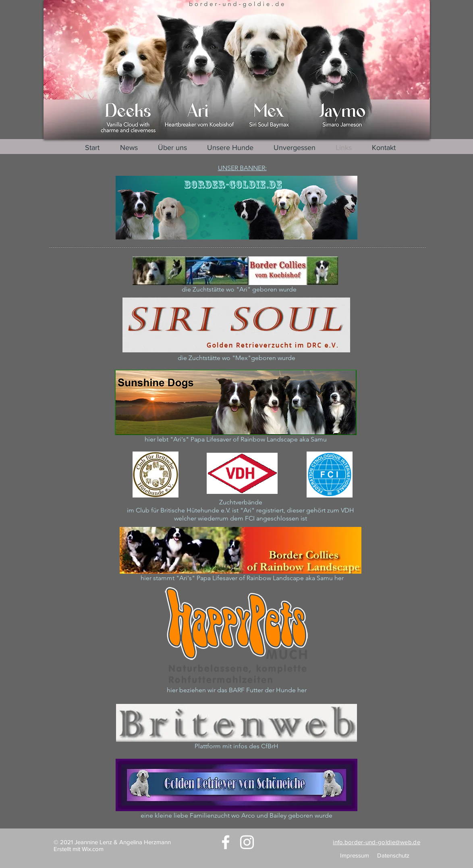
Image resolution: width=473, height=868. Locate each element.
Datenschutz (393, 855)
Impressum (355, 855)
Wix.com (93, 849)
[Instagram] (247, 842)
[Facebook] (226, 842)
